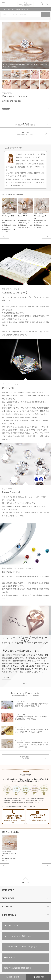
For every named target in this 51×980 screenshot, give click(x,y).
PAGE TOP (25, 883)
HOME (4, 9)
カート (48, 4)
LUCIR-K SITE (11, 926)
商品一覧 (10, 9)
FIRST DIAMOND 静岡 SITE (17, 968)
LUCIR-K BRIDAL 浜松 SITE (18, 936)
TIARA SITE (10, 957)
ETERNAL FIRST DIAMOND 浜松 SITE (22, 947)
